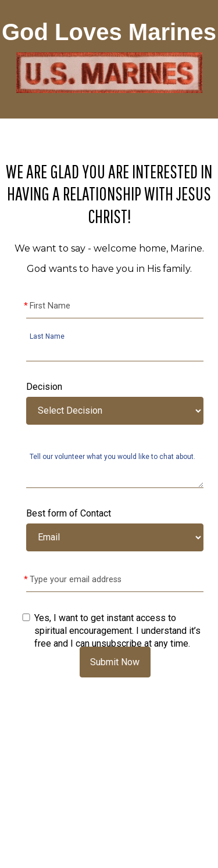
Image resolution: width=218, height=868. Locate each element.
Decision (44, 387)
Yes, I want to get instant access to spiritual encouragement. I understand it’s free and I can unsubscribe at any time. (117, 631)
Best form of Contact (69, 513)
